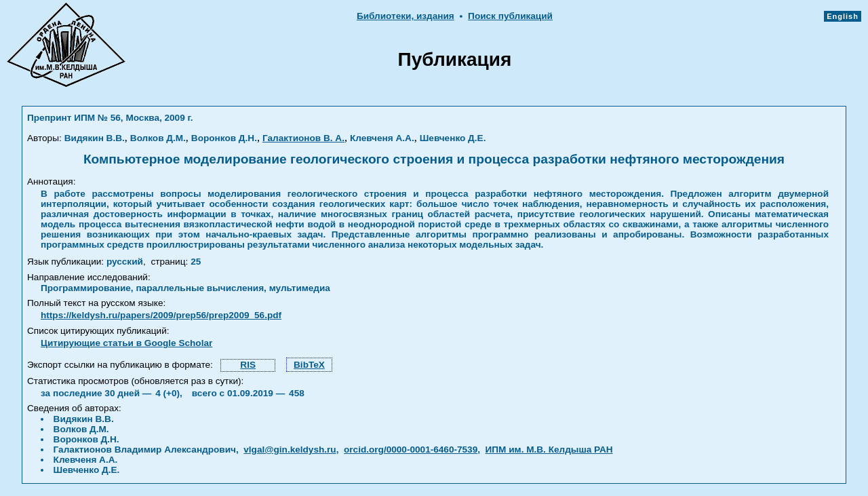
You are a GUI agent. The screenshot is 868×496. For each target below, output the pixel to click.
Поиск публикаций (510, 16)
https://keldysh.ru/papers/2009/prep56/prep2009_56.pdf (161, 315)
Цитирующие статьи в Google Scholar (126, 343)
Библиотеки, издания (406, 16)
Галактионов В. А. (303, 138)
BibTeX (309, 365)
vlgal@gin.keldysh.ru (290, 450)
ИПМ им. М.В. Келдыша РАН (549, 450)
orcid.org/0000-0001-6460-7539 (411, 450)
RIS (248, 365)
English (843, 16)
